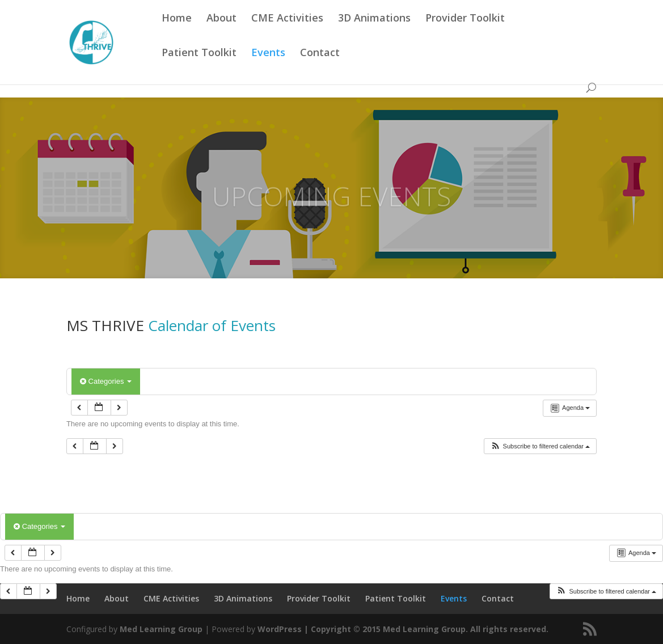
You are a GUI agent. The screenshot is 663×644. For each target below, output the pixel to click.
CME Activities (287, 32)
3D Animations (374, 32)
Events (268, 67)
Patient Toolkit (199, 67)
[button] (540, 446)
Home (177, 32)
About (221, 32)
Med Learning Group (161, 629)
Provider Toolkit (465, 32)
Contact (320, 67)
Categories (106, 381)
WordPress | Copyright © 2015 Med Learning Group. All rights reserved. (403, 629)
